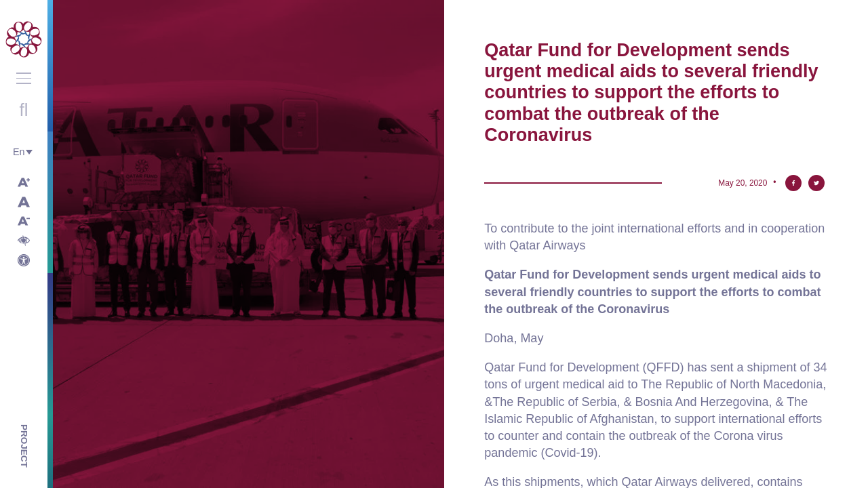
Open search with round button (24, 110)
